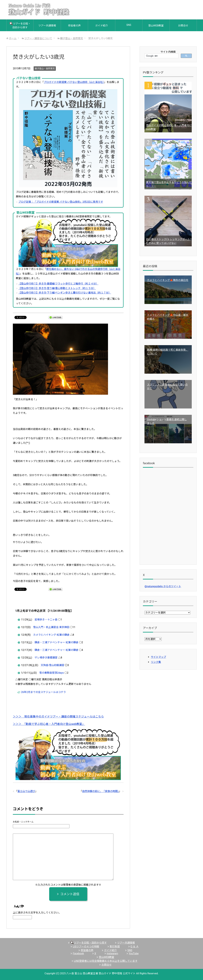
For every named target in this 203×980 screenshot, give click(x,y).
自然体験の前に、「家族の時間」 (101, 791)
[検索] (161, 56)
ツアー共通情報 (47, 26)
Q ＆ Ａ (135, 947)
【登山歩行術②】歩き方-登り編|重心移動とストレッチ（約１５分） (57, 288)
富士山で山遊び (26, 791)
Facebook (78, 953)
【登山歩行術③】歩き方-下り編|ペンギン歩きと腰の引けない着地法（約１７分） (65, 293)
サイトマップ (158, 657)
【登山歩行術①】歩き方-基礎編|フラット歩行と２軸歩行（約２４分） (58, 284)
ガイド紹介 (101, 26)
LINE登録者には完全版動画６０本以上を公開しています (106, 961)
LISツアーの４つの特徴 (86, 947)
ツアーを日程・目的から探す (20, 25)
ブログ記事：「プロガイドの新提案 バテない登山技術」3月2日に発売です (61, 202)
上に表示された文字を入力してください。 (37, 913)
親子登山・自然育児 (45, 69)
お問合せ (183, 26)
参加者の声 (74, 26)
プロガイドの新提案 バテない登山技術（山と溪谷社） (74, 82)
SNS (129, 25)
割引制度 (115, 947)
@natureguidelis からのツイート (163, 586)
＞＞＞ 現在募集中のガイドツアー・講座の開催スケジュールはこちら (58, 717)
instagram (112, 953)
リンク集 (156, 662)
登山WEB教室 (156, 26)
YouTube (134, 953)
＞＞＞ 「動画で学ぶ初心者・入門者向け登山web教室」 (49, 724)
